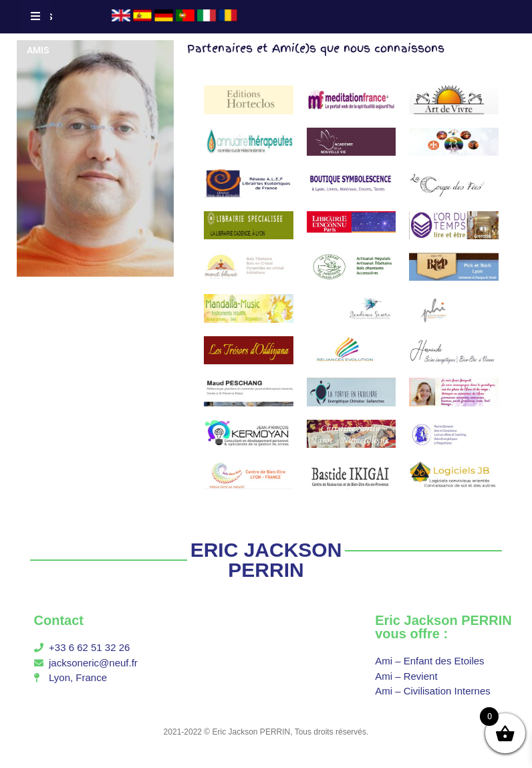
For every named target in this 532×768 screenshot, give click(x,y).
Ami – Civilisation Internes (433, 691)
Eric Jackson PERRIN (252, 732)
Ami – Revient (406, 676)
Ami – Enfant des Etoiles (429, 661)
